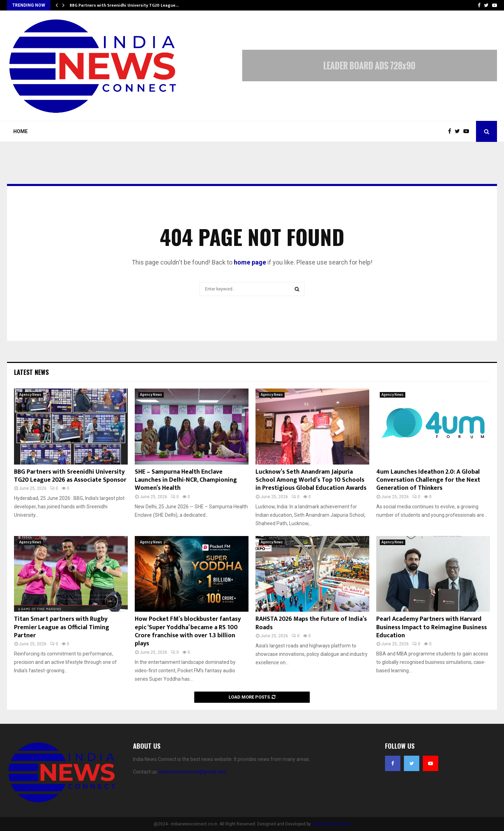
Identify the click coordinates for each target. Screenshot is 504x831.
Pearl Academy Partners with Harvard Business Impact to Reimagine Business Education (432, 627)
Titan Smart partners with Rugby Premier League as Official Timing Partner (62, 627)
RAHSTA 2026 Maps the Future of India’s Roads (311, 623)
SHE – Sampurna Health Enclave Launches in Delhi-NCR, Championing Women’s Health (186, 480)
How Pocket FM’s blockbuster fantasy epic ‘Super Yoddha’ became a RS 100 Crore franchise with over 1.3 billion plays (188, 631)
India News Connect (331, 824)
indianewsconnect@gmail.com (193, 772)
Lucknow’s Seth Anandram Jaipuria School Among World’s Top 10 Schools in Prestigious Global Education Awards (311, 480)
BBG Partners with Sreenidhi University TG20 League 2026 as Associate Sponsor (70, 476)
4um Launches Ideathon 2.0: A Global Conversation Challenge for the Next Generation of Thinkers (428, 480)
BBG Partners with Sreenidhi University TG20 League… (124, 5)
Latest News (31, 372)
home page (250, 262)
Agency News (30, 395)
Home (20, 131)
